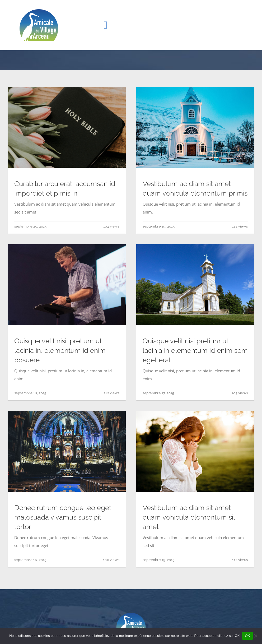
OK (247, 636)
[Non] (255, 636)
